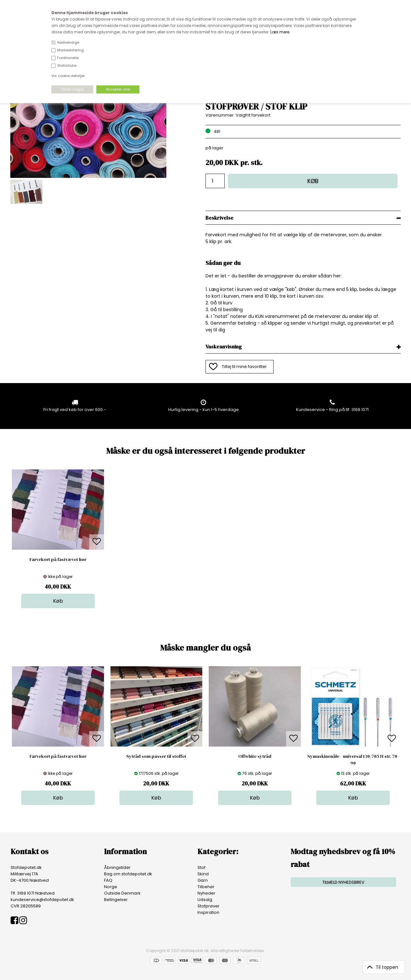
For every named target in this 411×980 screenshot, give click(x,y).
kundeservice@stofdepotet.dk (42, 900)
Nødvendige (68, 42)
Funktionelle (68, 58)
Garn (203, 880)
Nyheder (206, 893)
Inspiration (208, 912)
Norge (111, 887)
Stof (201, 867)
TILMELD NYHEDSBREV (343, 882)
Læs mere (280, 32)
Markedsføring (70, 50)
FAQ (108, 880)
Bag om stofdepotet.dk (128, 874)
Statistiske (67, 66)
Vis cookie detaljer (68, 76)
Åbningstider (117, 867)
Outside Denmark (122, 893)
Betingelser (116, 900)
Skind (203, 874)
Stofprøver (209, 906)
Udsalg (205, 900)
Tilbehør (206, 887)
